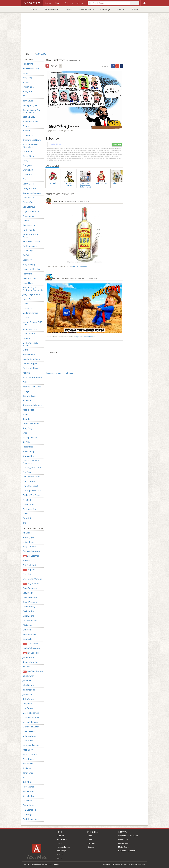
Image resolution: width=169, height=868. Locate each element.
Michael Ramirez (30, 722)
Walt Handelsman (31, 819)
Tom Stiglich (28, 814)
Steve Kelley (28, 796)
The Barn (27, 472)
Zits (24, 523)
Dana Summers (30, 588)
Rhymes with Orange (32, 405)
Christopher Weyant (32, 579)
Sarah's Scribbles (31, 424)
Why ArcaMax (124, 843)
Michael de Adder (31, 727)
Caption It (27, 151)
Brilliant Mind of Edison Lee (30, 146)
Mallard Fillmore (30, 313)
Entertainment (52, 9)
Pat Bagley (28, 750)
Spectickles (28, 447)
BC (24, 96)
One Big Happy (30, 364)
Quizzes (91, 847)
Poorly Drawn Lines (32, 387)
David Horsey (29, 607)
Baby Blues (28, 101)
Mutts (25, 350)
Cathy (25, 161)
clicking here (67, 160)
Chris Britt (27, 574)
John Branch (28, 676)
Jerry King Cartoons (32, 294)
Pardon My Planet (31, 368)
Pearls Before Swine (32, 377)
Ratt (24, 778)
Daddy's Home (29, 188)
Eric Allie (27, 630)
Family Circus (29, 225)
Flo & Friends (29, 230)
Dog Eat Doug (29, 207)
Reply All (27, 401)
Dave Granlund (30, 597)
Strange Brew (29, 456)
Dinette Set (28, 202)
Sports (135, 9)
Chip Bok (29, 570)
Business (35, 9)
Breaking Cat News (32, 140)
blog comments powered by (59, 373)
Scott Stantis (28, 787)
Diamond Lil (28, 198)
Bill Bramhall (31, 556)
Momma (26, 338)
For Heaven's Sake (31, 241)
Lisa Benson (28, 708)
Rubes (25, 414)
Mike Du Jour (29, 334)
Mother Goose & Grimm (30, 344)
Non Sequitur (29, 354)
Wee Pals (27, 500)
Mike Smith (28, 741)
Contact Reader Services (128, 836)
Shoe (25, 433)
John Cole (27, 681)
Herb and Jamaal (30, 278)
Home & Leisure (86, 9)
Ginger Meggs (29, 264)
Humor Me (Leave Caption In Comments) (33, 289)
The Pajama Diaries (32, 491)
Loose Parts (28, 299)
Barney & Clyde (30, 105)
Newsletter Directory (127, 851)
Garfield (26, 255)
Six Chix (26, 442)
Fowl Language (30, 246)
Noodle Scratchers (31, 359)
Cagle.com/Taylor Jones (80, 266)
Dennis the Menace (32, 193)
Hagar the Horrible (31, 269)
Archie (26, 82)
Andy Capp (28, 78)
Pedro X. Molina (30, 754)
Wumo (26, 514)
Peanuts (26, 373)
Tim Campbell (29, 810)
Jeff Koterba (28, 657)
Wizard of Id (28, 504)
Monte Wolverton (31, 745)
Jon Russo (27, 694)
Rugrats (26, 419)
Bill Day (26, 560)
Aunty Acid (27, 91)
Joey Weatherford (33, 671)
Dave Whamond (30, 602)
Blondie (26, 131)
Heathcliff (27, 274)
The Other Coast (30, 486)
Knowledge (105, 9)
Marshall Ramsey (31, 717)
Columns (91, 843)
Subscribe (117, 145)
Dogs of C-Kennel (31, 211)
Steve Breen (28, 791)
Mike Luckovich (30, 736)
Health (69, 9)
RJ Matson (27, 768)
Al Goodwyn (28, 542)
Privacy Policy (117, 864)
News (90, 836)
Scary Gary (27, 428)
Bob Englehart (29, 565)
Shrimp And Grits (31, 437)
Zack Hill (27, 518)
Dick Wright (28, 616)
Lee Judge (27, 704)
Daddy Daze (28, 184)
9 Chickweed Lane (31, 68)
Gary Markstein (30, 634)
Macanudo (27, 308)
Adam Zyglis (28, 537)
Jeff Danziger (31, 653)
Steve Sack (27, 801)
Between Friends (30, 121)
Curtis (25, 179)
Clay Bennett (31, 584)
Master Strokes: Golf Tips (32, 323)
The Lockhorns (30, 481)
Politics (121, 9)
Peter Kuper (28, 759)
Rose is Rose (28, 410)
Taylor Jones (28, 805)
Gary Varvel (30, 644)
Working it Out (29, 509)
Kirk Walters (28, 699)
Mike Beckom (29, 731)
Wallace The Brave (31, 495)
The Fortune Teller (31, 477)
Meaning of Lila (30, 329)
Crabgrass (27, 165)
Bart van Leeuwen (31, 551)
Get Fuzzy (27, 260)
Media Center (124, 847)
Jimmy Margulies (30, 662)
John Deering (29, 690)
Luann (26, 304)
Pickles (26, 382)
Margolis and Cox (31, 713)
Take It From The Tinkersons (31, 462)
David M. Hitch (29, 611)
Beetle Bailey (29, 117)
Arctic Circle (28, 87)
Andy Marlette (29, 547)
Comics (90, 839)
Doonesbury (28, 216)
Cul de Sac (27, 174)
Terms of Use (128, 864)
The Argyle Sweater (32, 467)
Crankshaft (28, 170)
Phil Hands (28, 764)
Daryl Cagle (28, 593)
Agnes (25, 73)
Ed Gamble (28, 625)
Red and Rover (29, 396)
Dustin (26, 221)
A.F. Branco (28, 533)
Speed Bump (28, 451)
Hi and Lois (28, 283)
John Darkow (29, 685)
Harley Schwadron (31, 648)
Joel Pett (26, 667)
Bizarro (26, 126)
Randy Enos (28, 773)
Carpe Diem (28, 156)
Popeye (26, 391)
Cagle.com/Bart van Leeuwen (85, 337)
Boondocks (28, 135)
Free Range (28, 251)
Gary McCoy (28, 639)
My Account (123, 839)
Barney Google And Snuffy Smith (31, 111)
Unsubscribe (140, 864)
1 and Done (28, 64)
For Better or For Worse (30, 236)
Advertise (106, 864)
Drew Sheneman (30, 620)
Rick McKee (28, 782)
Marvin (26, 318)
